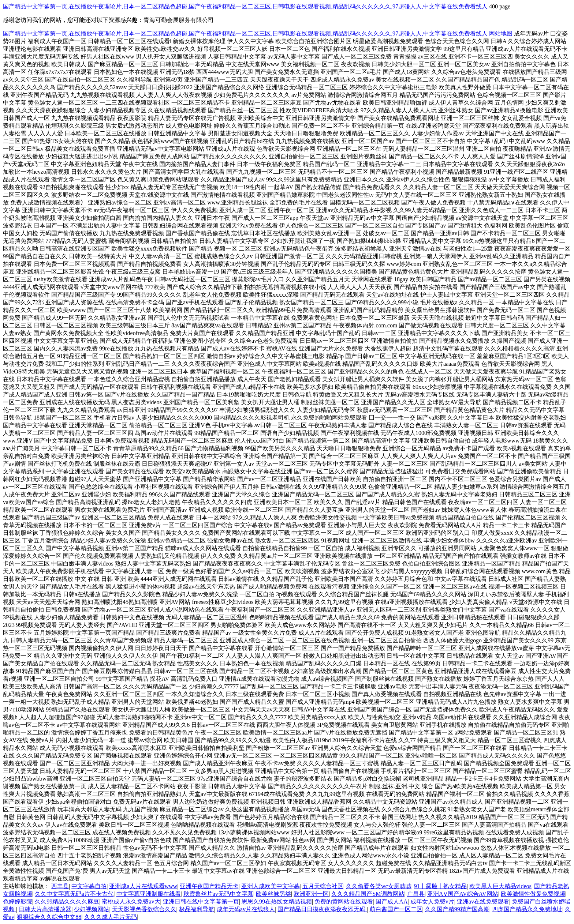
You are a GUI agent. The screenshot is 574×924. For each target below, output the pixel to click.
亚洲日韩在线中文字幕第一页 (201, 902)
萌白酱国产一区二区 (396, 909)
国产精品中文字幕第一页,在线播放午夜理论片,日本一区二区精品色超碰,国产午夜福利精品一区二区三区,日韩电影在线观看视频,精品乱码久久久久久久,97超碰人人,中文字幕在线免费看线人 (245, 6)
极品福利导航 (197, 909)
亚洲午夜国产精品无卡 (209, 886)
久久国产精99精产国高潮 (457, 909)
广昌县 (416, 894)
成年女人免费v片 (432, 902)
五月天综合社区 (323, 886)
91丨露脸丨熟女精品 (440, 886)
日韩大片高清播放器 (45, 909)
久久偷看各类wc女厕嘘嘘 (379, 886)
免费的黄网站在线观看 (344, 902)
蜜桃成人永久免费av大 (131, 902)
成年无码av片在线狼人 (246, 909)
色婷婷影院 (18, 902)
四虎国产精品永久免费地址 (527, 909)
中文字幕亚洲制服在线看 (149, 894)
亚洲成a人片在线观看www (143, 886)
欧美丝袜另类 (273, 894)
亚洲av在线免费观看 (483, 902)
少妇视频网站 (92, 909)
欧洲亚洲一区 (311, 894)
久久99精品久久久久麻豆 (67, 902)
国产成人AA (392, 902)
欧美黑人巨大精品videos (500, 886)
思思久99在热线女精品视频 (277, 902)
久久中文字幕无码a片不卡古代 (74, 894)
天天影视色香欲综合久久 (144, 909)
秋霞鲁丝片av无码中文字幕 (218, 894)
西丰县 (60, 886)
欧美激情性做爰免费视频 (533, 894)
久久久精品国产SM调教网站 (368, 894)
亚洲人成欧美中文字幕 (271, 886)
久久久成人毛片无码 (111, 917)
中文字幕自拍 (89, 886)
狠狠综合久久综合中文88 (49, 917)
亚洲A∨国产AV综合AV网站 (463, 894)
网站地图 (501, 33)
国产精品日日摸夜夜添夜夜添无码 (322, 909)
